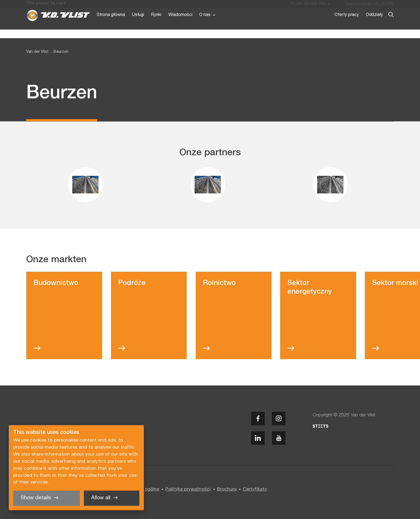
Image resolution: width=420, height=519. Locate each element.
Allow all (101, 498)
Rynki (156, 24)
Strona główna (111, 24)
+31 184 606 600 (308, 5)
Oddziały (374, 24)
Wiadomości (180, 24)
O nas (205, 24)
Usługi (138, 24)
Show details (36, 498)
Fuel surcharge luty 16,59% (370, 5)
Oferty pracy (347, 24)
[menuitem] (59, 52)
